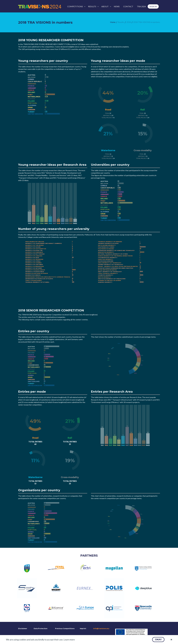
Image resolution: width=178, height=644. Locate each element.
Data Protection (41, 629)
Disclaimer (22, 629)
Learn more (69, 640)
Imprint (83, 629)
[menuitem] (76, 6)
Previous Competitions (65, 629)
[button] (158, 640)
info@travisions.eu (101, 629)
